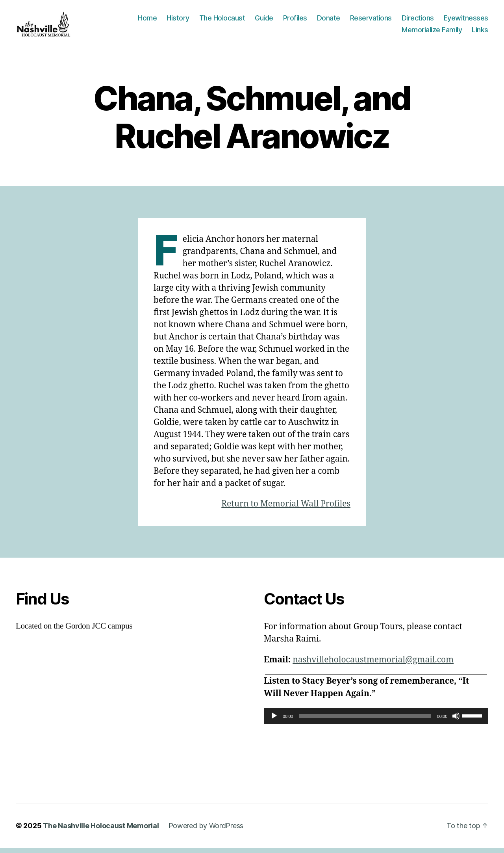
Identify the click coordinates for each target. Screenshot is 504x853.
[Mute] (456, 721)
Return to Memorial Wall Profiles (286, 509)
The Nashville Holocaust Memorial (101, 831)
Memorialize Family (432, 32)
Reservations (371, 21)
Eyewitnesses (466, 21)
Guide (264, 21)
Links (480, 32)
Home (147, 21)
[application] (376, 721)
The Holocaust (222, 21)
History (178, 21)
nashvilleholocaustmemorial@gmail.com (373, 665)
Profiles (295, 21)
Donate (329, 21)
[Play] (274, 721)
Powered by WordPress (206, 831)
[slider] (365, 721)
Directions (418, 21)
